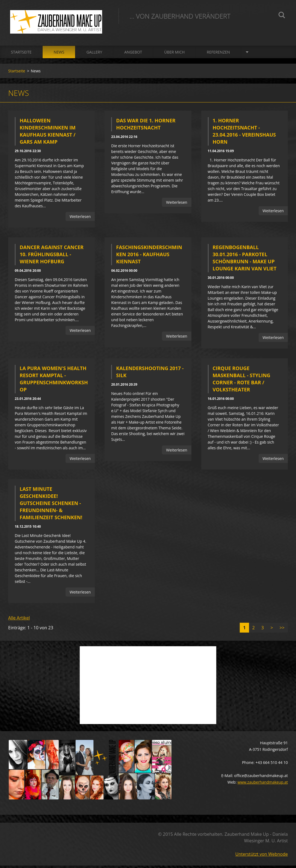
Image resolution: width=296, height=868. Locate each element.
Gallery (94, 54)
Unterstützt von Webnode (262, 857)
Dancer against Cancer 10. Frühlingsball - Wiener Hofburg (52, 257)
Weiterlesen (80, 219)
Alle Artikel (19, 620)
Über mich (174, 54)
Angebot (133, 54)
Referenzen (218, 54)
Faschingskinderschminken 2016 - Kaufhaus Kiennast (149, 257)
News (59, 54)
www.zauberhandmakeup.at (263, 785)
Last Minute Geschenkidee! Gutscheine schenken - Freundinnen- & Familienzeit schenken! (51, 506)
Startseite (21, 54)
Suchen (282, 16)
